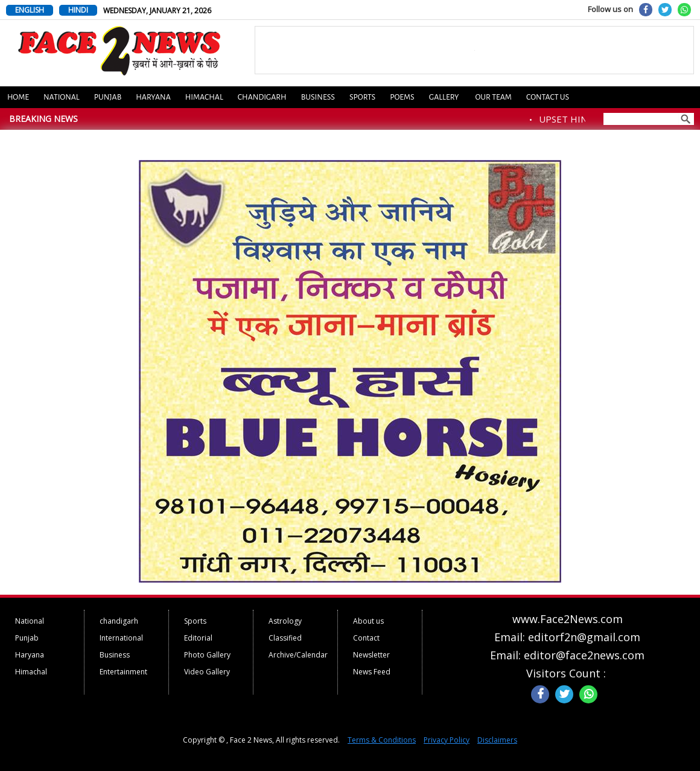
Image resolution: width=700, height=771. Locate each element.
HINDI (78, 10)
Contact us (548, 97)
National (62, 97)
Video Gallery (207, 672)
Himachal (204, 97)
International (121, 638)
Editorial (198, 638)
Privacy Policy (447, 740)
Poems (402, 97)
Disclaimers (497, 740)
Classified (285, 638)
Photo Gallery (207, 655)
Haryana (153, 97)
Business (318, 97)
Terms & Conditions (382, 740)
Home (18, 97)
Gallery (444, 97)
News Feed (372, 672)
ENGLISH (30, 10)
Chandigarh (262, 97)
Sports (362, 97)
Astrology (285, 621)
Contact (366, 638)
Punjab (108, 97)
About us (368, 621)
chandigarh (119, 621)
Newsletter (371, 655)
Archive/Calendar (298, 655)
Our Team (493, 97)
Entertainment (123, 672)
